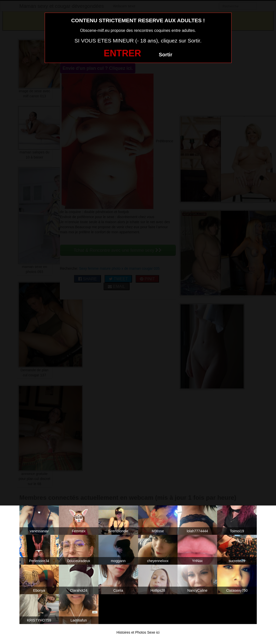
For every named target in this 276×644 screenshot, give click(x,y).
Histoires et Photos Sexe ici (138, 632)
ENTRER (122, 53)
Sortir (166, 55)
